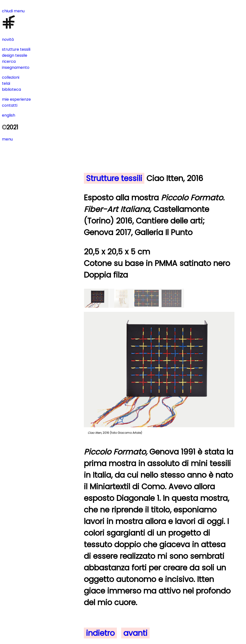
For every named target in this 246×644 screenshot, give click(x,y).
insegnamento (16, 67)
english (9, 115)
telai (6, 83)
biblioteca (11, 89)
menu (7, 139)
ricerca (9, 61)
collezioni (11, 77)
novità (8, 39)
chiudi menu (13, 11)
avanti (135, 633)
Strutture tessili (114, 178)
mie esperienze (16, 99)
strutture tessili (16, 49)
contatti (10, 105)
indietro (100, 633)
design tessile (15, 55)
